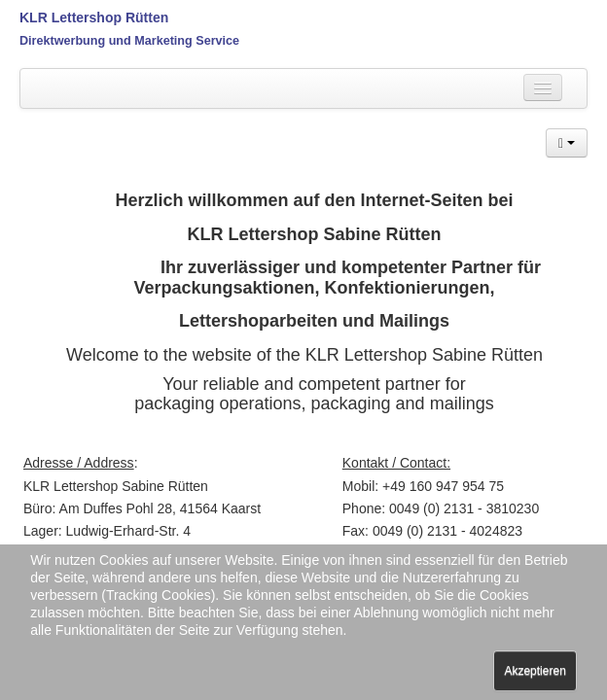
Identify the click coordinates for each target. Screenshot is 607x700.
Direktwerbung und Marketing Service (129, 41)
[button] (567, 143)
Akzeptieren (535, 671)
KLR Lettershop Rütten (94, 17)
